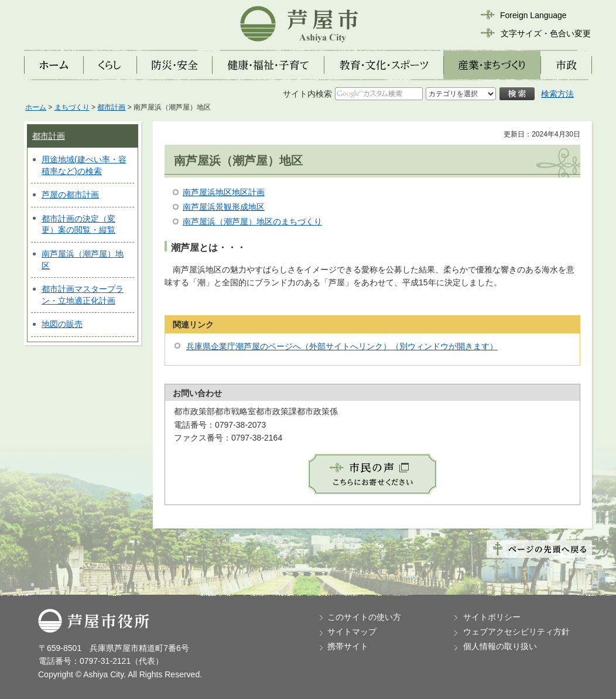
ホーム (36, 107)
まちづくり (72, 107)
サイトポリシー (492, 617)
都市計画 (111, 107)
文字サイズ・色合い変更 (546, 33)
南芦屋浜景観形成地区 (224, 207)
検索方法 (557, 94)
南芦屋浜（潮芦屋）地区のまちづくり (252, 221)
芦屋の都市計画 (70, 195)
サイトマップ (352, 632)
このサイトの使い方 (364, 617)
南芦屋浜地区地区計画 (224, 192)
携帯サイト (348, 646)
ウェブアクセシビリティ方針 (516, 632)
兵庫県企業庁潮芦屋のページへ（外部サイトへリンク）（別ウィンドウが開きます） (342, 346)
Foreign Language (533, 15)
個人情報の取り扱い (500, 646)
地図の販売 (62, 324)
